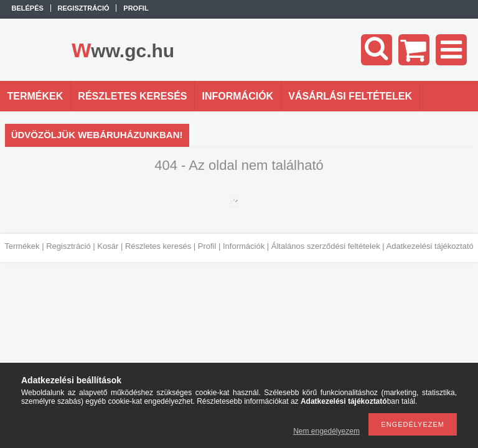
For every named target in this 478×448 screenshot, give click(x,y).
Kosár (108, 246)
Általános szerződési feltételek (326, 246)
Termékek (22, 246)
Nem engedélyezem (326, 431)
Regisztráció (68, 246)
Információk (244, 246)
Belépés (28, 8)
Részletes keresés (158, 246)
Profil (207, 246)
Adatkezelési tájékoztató (430, 246)
